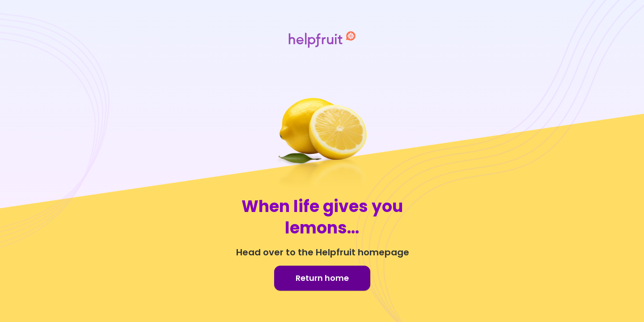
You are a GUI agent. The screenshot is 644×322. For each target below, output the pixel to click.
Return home (322, 278)
